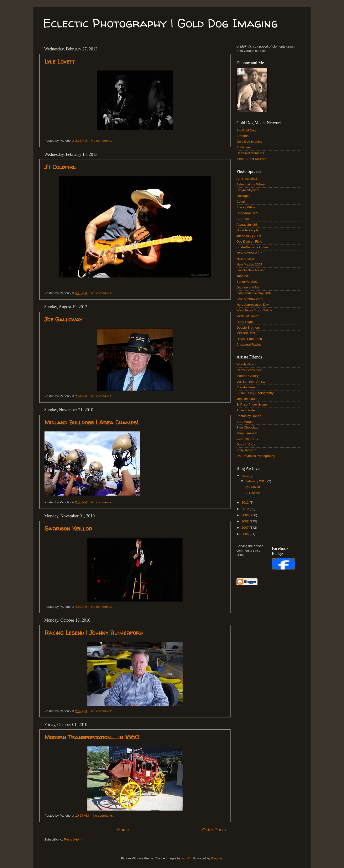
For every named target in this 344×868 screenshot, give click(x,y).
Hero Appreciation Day (253, 305)
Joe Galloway (63, 319)
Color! (241, 202)
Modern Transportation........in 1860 (92, 737)
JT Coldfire (60, 167)
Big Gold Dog (246, 130)
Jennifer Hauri (247, 399)
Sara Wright (245, 422)
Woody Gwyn (246, 364)
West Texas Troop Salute (254, 310)
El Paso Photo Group (252, 404)
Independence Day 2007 (254, 293)
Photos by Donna (249, 416)
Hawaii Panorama (249, 339)
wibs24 (187, 858)
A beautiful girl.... (248, 225)
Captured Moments (250, 153)
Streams (242, 136)
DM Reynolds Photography (256, 456)
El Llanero (244, 147)
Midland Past (246, 333)
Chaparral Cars (247, 213)
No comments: (102, 141)
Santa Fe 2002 (247, 282)
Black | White (246, 207)
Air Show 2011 (247, 179)
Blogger (217, 858)
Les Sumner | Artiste (251, 382)
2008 (246, 521)
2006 (246, 534)
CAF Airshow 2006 (250, 299)
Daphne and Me (248, 287)
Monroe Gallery (247, 376)
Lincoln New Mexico (251, 270)
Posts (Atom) (73, 839)
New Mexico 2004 (249, 264)
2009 (246, 515)
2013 (246, 476)
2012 (246, 502)
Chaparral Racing (249, 344)
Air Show (243, 219)
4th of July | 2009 (249, 236)
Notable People (247, 230)
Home (123, 830)
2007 (246, 528)
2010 (246, 509)
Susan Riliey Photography (255, 393)
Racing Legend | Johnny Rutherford (94, 633)
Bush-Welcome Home (252, 247)
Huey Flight (245, 322)
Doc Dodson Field (249, 241)
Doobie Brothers (248, 328)
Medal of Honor (247, 316)
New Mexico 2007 (249, 253)
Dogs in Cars (246, 444)
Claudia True (246, 387)
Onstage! (243, 196)
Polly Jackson (246, 450)
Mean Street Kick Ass (252, 159)
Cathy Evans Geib (250, 370)
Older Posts (214, 830)
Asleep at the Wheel (251, 184)
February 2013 (256, 481)
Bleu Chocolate (247, 427)
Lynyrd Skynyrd (248, 190)
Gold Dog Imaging (250, 142)
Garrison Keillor (68, 529)
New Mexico (245, 259)
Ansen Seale (246, 410)
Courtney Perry (247, 439)
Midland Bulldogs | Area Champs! (91, 422)
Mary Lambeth (247, 433)
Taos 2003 (244, 276)
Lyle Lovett (59, 62)
